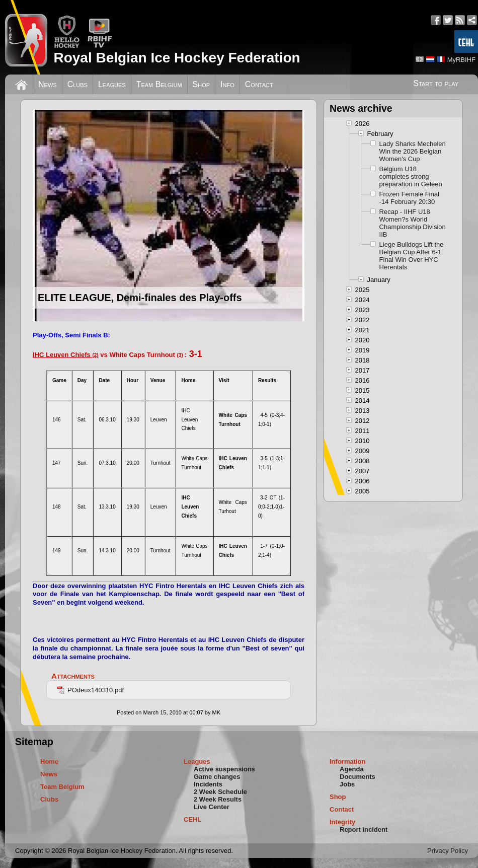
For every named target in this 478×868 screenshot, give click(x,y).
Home (49, 762)
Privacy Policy (448, 851)
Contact (259, 84)
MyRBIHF (461, 60)
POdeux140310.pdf (90, 690)
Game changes (217, 777)
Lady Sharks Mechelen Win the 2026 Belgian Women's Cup (413, 151)
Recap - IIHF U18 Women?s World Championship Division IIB (413, 223)
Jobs (347, 784)
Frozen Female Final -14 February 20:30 (409, 198)
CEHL (192, 819)
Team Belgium (159, 84)
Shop (202, 84)
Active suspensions (224, 769)
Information (348, 762)
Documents (357, 777)
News (48, 84)
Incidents (208, 784)
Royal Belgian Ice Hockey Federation (177, 58)
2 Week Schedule (220, 792)
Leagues (112, 84)
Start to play (436, 83)
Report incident (364, 829)
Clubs (77, 84)
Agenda (352, 769)
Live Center (212, 807)
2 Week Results (218, 799)
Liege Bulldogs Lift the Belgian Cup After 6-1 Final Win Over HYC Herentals (412, 256)
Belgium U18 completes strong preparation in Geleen (411, 176)
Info (227, 84)
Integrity (342, 822)
